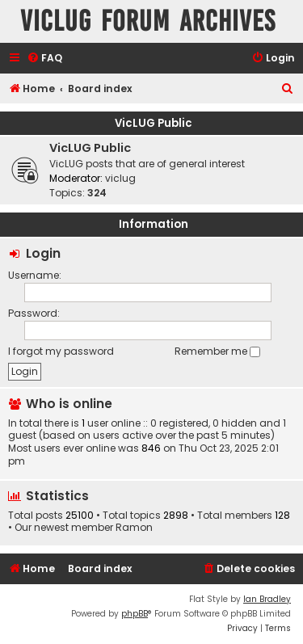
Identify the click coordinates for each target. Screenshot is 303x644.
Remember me (217, 351)
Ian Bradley (267, 599)
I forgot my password (61, 351)
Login (43, 253)
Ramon (134, 528)
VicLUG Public (154, 123)
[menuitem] (44, 59)
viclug (120, 178)
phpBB (135, 614)
